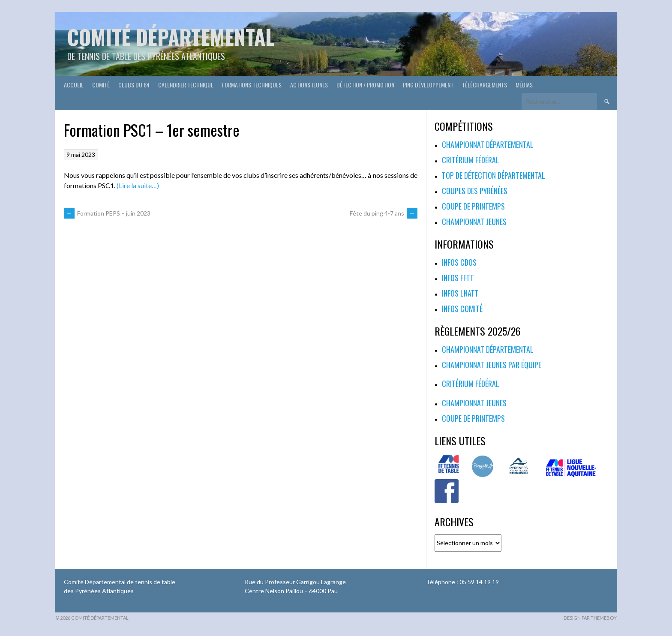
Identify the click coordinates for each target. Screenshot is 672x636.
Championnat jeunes (474, 222)
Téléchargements (484, 85)
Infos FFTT (458, 278)
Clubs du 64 (134, 85)
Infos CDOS (459, 262)
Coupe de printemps (473, 206)
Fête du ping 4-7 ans (384, 213)
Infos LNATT (460, 293)
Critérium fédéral (471, 160)
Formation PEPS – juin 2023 (107, 213)
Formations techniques (252, 85)
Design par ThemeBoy (590, 618)
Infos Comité (462, 309)
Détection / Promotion (365, 85)
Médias (524, 85)
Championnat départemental (488, 144)
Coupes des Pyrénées (475, 191)
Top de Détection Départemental (493, 175)
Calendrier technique (186, 85)
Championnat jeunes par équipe (492, 365)
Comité (101, 85)
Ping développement (428, 85)
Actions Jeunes (309, 85)
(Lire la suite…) (138, 185)
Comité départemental (171, 37)
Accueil (74, 85)
